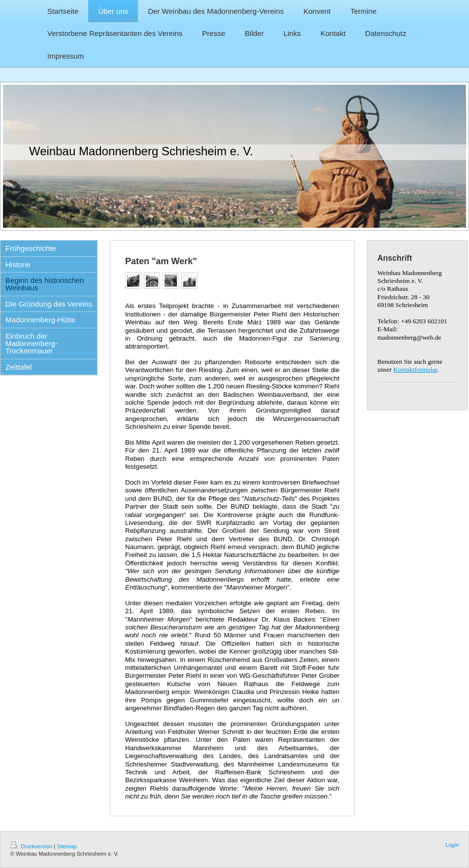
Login (452, 845)
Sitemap (67, 846)
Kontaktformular (415, 369)
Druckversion (32, 846)
